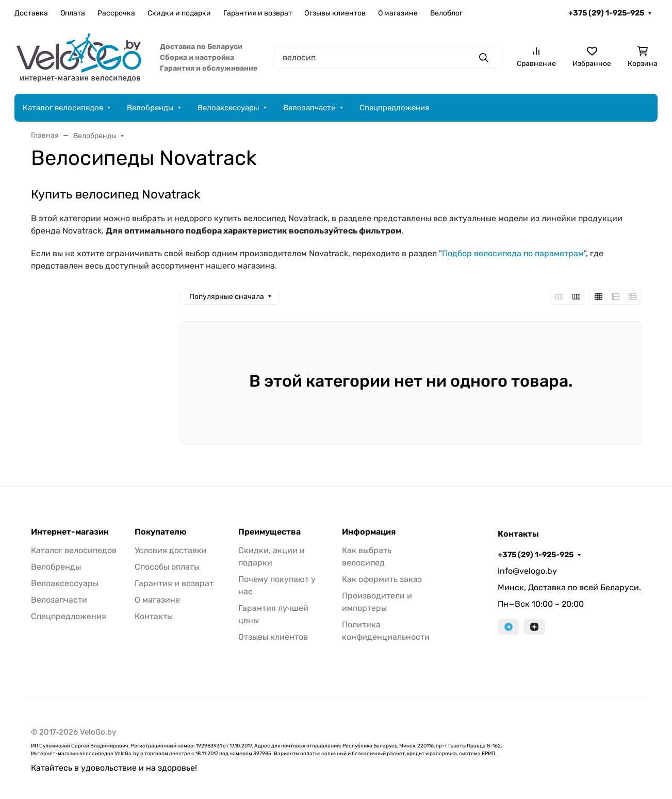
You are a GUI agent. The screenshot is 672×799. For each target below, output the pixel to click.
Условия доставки (171, 550)
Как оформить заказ (382, 579)
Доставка (31, 13)
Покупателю (161, 532)
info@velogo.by (527, 571)
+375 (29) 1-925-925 (606, 13)
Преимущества (269, 532)
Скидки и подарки (179, 13)
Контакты (154, 616)
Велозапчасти (309, 108)
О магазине (398, 13)
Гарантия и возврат (258, 13)
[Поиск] (387, 57)
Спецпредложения (394, 108)
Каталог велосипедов (63, 108)
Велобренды (150, 108)
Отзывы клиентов (335, 13)
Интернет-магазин (70, 532)
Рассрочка (116, 13)
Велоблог (446, 13)
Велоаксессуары (228, 108)
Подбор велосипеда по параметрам (513, 253)
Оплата (73, 13)
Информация (369, 532)
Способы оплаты (167, 567)
